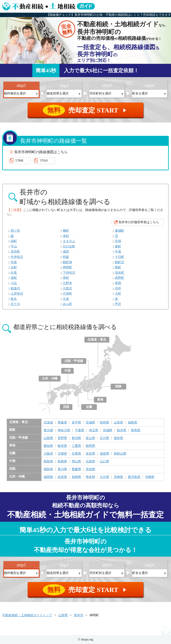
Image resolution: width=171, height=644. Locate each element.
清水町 (120, 273)
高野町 (120, 278)
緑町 (14, 241)
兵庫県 (76, 454)
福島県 (132, 423)
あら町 (67, 304)
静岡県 (90, 446)
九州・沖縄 (50, 378)
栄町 (14, 278)
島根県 (62, 461)
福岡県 (48, 477)
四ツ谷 (15, 231)
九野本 (67, 283)
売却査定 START (86, 110)
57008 (19, 161)
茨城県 (108, 430)
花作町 (15, 252)
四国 (66, 407)
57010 (44, 161)
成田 (66, 252)
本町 (66, 236)
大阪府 (48, 454)
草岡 (118, 283)
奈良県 (90, 454)
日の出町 (69, 246)
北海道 (48, 423)
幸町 (66, 278)
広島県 (90, 461)
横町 (66, 231)
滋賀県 (104, 454)
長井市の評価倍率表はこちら (139, 222)
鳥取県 (48, 461)
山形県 (118, 423)
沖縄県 (150, 477)
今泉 (66, 299)
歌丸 (14, 299)
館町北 (120, 262)
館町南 (67, 262)
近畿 (89, 407)
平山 (14, 246)
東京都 (48, 430)
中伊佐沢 (17, 257)
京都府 (62, 454)
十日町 (120, 257)
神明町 (67, 267)
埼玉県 (94, 430)
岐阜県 (62, 446)
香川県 (62, 469)
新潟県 (76, 438)
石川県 (104, 438)
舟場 (118, 241)
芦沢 (118, 304)
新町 (118, 267)
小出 (14, 283)
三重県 (76, 446)
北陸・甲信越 (74, 361)
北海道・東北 (97, 340)
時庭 (66, 257)
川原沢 (67, 288)
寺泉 (14, 262)
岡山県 (76, 461)
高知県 (90, 469)
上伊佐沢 (17, 294)
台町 (14, 267)
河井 (118, 288)
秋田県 (104, 423)
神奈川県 (64, 430)
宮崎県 (118, 477)
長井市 (79, 615)
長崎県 (76, 477)
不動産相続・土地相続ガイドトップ (27, 615)
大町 (118, 294)
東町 (118, 246)
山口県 (104, 461)
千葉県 (79, 430)
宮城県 (90, 423)
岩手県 (76, 423)
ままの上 (69, 241)
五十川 (15, 304)
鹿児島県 (134, 477)
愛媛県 (76, 469)
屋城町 (120, 231)
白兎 (14, 273)
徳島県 (48, 469)
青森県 (62, 423)
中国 (67, 371)
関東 (118, 386)
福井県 (118, 438)
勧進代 (15, 288)
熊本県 (90, 477)
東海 (100, 400)
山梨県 (48, 438)
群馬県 (136, 430)
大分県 (104, 477)
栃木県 (122, 430)
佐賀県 (62, 477)
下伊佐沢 (69, 273)
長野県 (62, 438)
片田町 (67, 294)
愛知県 (48, 446)
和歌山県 (120, 454)
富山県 (90, 438)
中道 (118, 252)
